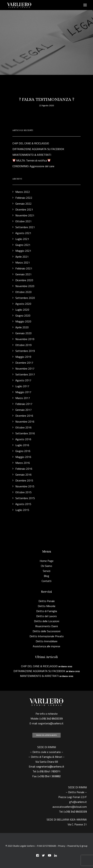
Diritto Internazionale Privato (47, 636)
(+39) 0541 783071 (49, 771)
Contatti (46, 581)
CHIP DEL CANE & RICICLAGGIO (39, 666)
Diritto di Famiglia (47, 611)
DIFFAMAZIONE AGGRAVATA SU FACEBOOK (39, 671)
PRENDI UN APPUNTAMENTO (46, 735)
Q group (84, 846)
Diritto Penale (47, 601)
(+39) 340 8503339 (75, 812)
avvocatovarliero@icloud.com (70, 807)
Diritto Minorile (47, 606)
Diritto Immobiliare (47, 641)
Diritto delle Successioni (46, 631)
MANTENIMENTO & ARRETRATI (39, 676)
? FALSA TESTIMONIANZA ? (47, 99)
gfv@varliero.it (78, 802)
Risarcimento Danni (46, 626)
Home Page (47, 561)
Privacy (62, 846)
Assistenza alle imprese (46, 646)
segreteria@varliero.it (51, 723)
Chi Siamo (46, 566)
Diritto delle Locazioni (47, 621)
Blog (46, 576)
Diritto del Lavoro (46, 616)
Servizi (47, 571)
